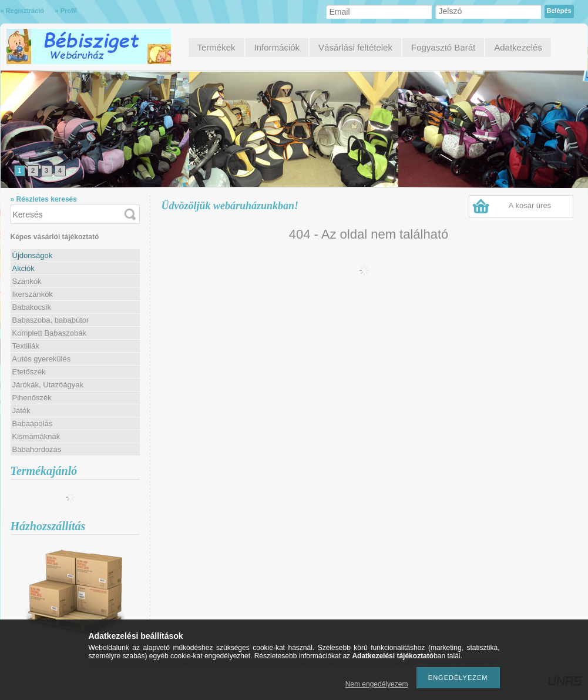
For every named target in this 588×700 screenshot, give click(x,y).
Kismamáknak (36, 436)
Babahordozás (37, 449)
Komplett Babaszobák (49, 333)
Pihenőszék (32, 398)
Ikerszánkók (33, 294)
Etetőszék (29, 372)
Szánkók (27, 281)
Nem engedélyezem (377, 684)
